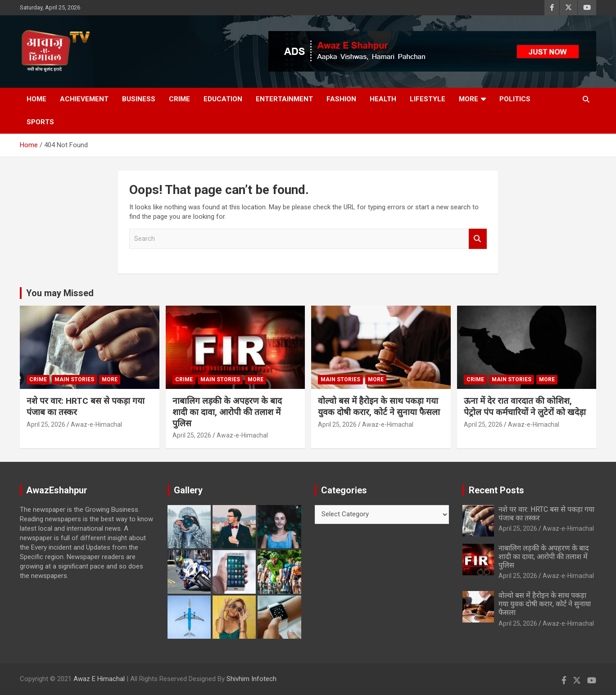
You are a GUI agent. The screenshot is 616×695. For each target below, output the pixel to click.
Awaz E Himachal (99, 679)
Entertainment (284, 99)
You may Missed (60, 293)
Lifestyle (428, 99)
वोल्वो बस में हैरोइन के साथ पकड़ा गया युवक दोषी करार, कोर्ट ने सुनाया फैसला (379, 406)
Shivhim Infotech (251, 679)
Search (478, 239)
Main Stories (74, 379)
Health (383, 99)
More (469, 99)
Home (36, 99)
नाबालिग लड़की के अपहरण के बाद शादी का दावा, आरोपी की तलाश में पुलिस (227, 412)
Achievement (84, 99)
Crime (179, 99)
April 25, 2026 (46, 424)
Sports (40, 122)
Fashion (341, 99)
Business (139, 99)
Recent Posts (496, 490)
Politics (515, 99)
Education (223, 99)
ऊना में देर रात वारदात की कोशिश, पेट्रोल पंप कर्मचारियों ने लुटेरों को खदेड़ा (525, 406)
